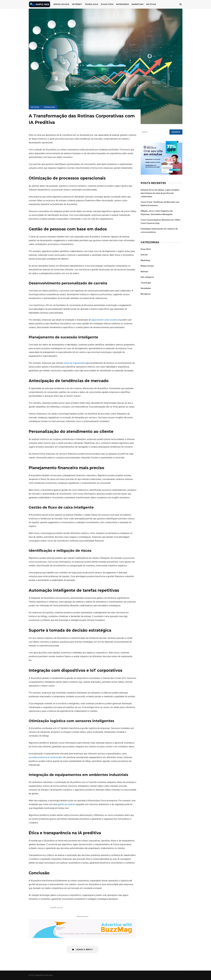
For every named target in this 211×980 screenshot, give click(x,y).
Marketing (138, 4)
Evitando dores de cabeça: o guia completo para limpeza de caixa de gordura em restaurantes (160, 193)
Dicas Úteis (107, 4)
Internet (77, 4)
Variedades (146, 288)
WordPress (122, 4)
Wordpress (146, 294)
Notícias (151, 4)
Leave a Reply (83, 949)
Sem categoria (147, 277)
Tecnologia (91, 4)
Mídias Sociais (61, 4)
